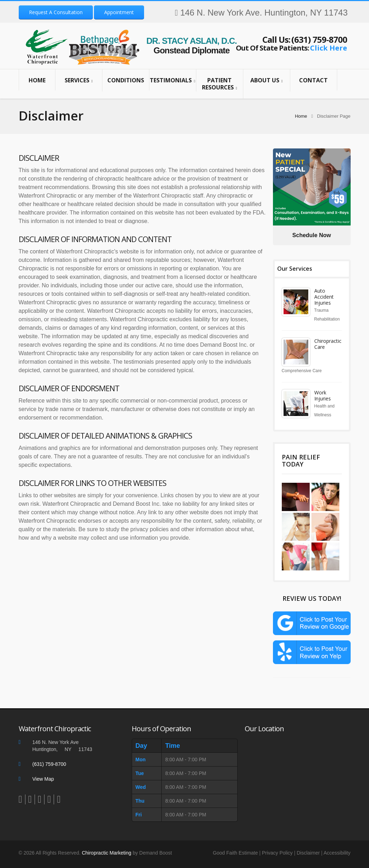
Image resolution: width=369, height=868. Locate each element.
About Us (267, 80)
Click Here (329, 48)
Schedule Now (312, 235)
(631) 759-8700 (319, 39)
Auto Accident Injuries (324, 297)
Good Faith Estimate (236, 856)
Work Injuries (323, 395)
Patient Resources (220, 84)
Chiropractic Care (328, 344)
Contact (314, 80)
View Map (43, 782)
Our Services (295, 269)
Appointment (119, 12)
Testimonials (173, 80)
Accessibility (337, 856)
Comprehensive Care (302, 371)
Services (79, 80)
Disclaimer (308, 856)
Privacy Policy (277, 856)
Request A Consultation (56, 12)
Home (37, 80)
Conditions (126, 80)
